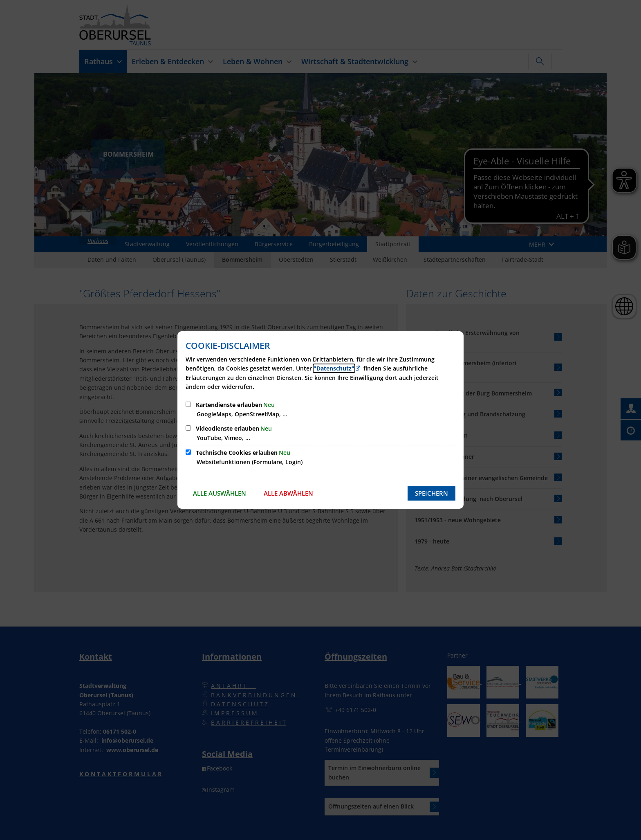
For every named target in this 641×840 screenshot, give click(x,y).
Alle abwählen (288, 493)
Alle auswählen (220, 493)
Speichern (431, 493)
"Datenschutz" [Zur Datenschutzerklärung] (334, 368)
